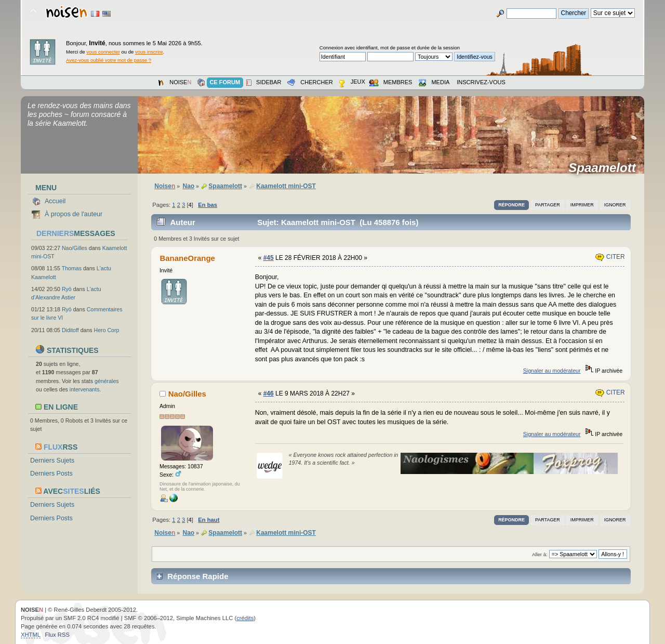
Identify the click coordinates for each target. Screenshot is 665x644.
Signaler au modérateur (552, 371)
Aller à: (540, 554)
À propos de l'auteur (74, 214)
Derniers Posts (51, 474)
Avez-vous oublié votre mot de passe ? (109, 60)
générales (107, 381)
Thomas (72, 268)
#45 (269, 258)
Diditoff (70, 330)
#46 (269, 393)
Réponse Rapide (198, 576)
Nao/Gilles (75, 248)
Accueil (55, 201)
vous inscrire (149, 52)
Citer (610, 257)
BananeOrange (187, 258)
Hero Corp (107, 330)
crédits (245, 618)
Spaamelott (606, 168)
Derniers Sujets (52, 461)
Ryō (67, 289)
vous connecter (103, 52)
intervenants (85, 389)
